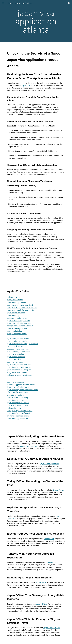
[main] (36, 21)
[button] (3, 3)
